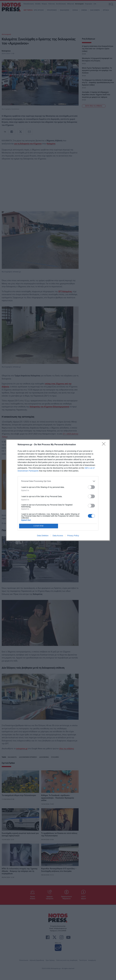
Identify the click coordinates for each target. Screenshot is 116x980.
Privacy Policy (73, 536)
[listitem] (58, 481)
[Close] (105, 445)
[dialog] (58, 490)
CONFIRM (39, 526)
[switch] (91, 487)
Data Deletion (43, 536)
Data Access (58, 536)
